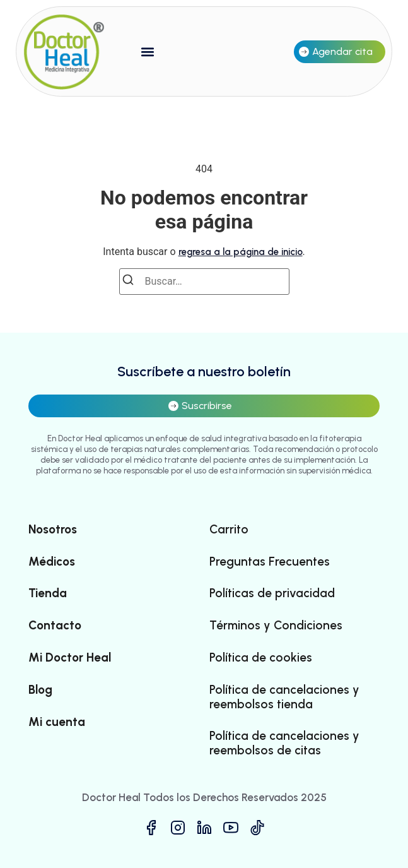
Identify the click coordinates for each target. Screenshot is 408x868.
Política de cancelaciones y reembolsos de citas (284, 743)
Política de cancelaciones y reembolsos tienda (284, 697)
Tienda (48, 593)
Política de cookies (261, 658)
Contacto (55, 626)
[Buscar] (132, 282)
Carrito (229, 530)
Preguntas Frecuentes (270, 562)
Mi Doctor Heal (70, 658)
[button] (148, 51)
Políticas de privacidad (272, 593)
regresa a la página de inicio (241, 252)
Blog (40, 690)
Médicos (52, 562)
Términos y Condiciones (276, 626)
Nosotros (53, 530)
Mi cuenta (57, 722)
